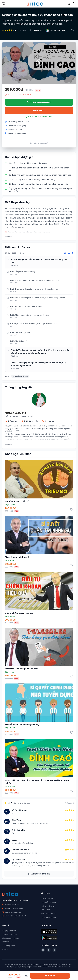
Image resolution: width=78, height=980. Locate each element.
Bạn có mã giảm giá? (39, 143)
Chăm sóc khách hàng (20, 376)
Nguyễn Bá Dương (57, 30)
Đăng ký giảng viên (9, 931)
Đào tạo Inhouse (8, 942)
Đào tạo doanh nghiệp (10, 938)
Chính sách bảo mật (49, 917)
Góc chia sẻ (46, 910)
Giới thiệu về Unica (48, 898)
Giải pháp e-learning (10, 934)
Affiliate (5, 949)
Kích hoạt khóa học (48, 906)
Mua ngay (39, 111)
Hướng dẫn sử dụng (48, 902)
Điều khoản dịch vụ (48, 913)
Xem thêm (9, 236)
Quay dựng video (8, 946)
